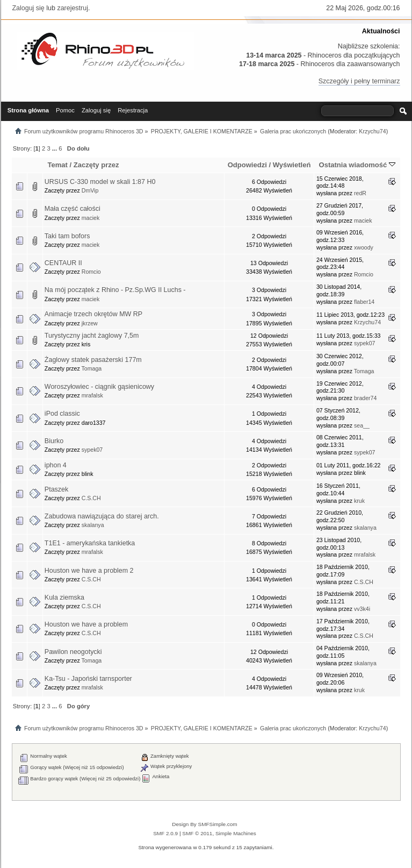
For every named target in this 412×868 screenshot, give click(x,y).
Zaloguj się (28, 8)
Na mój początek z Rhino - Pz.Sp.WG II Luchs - (115, 290)
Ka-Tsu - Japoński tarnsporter (88, 679)
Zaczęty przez (96, 165)
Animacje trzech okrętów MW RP (93, 314)
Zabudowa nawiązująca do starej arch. (102, 516)
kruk (359, 501)
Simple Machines (236, 833)
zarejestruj (73, 8)
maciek (91, 218)
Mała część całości (73, 209)
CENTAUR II (63, 263)
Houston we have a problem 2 (89, 571)
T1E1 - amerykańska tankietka (90, 543)
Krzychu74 (372, 131)
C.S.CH (91, 498)
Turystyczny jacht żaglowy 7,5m (92, 336)
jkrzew (90, 323)
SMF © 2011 (197, 833)
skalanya (93, 525)
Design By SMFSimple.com (204, 824)
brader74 (365, 398)
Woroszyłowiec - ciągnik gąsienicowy (99, 387)
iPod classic (62, 414)
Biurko (54, 441)
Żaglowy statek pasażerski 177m (93, 360)
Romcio (91, 272)
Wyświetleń (292, 165)
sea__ (362, 425)
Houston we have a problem (86, 624)
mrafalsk (92, 395)
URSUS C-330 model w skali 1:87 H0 (100, 182)
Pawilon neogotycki (73, 652)
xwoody (364, 247)
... (55, 148)
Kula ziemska (64, 597)
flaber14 (364, 302)
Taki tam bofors (67, 236)
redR (360, 193)
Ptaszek (56, 489)
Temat (57, 165)
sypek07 (364, 343)
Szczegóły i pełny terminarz (359, 81)
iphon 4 (56, 465)
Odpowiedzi (247, 165)
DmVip (90, 190)
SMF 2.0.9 (165, 833)
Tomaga (92, 368)
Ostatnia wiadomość (357, 165)
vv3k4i (362, 609)
